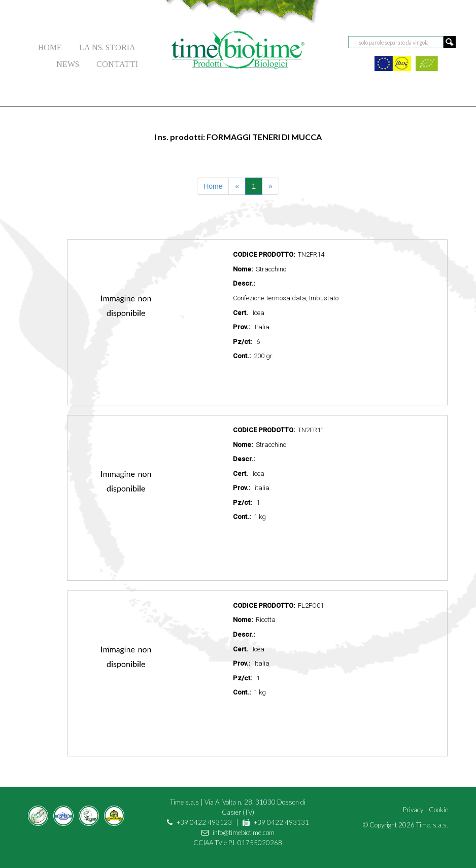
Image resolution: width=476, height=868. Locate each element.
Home (213, 186)
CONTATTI (117, 64)
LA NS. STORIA (107, 47)
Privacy (413, 810)
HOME (50, 47)
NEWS (68, 64)
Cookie (438, 810)
